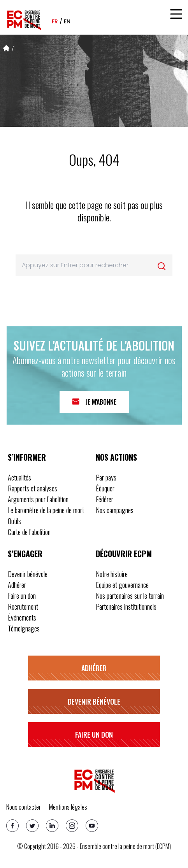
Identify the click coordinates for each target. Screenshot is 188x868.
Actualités (19, 477)
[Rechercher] (162, 266)
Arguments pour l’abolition (38, 499)
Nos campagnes (115, 510)
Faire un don (22, 596)
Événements (22, 617)
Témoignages (24, 628)
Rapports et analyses (33, 488)
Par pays (106, 477)
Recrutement (23, 607)
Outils (14, 521)
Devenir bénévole (28, 574)
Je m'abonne (101, 402)
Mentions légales (68, 807)
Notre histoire (112, 574)
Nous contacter (24, 807)
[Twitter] (32, 826)
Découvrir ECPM (124, 554)
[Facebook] (12, 826)
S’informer (27, 457)
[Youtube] (92, 826)
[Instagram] (72, 826)
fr (55, 21)
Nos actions (116, 457)
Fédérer (105, 499)
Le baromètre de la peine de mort (46, 510)
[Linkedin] (52, 826)
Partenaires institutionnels (126, 607)
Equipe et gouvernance (122, 585)
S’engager (25, 554)
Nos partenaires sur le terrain (130, 596)
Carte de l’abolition (29, 532)
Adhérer (17, 585)
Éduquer (105, 488)
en (67, 21)
